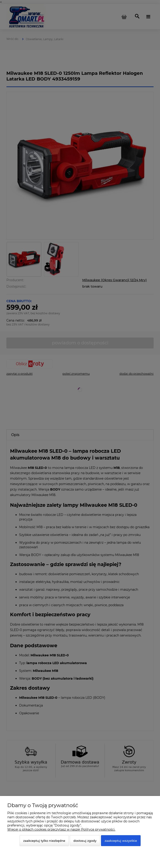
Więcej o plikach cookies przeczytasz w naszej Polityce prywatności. (61, 829)
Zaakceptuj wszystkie (121, 841)
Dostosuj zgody (85, 841)
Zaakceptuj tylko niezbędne (44, 841)
